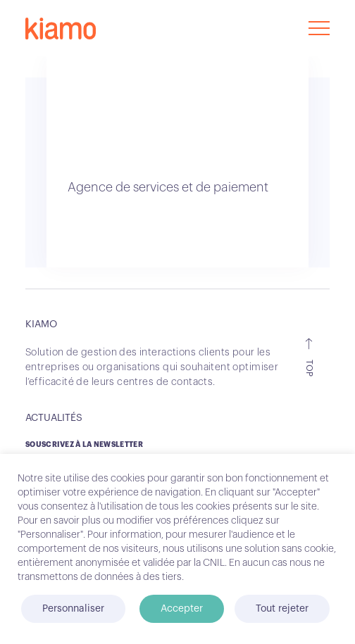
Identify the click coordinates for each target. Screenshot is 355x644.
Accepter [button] (182, 609)
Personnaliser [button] (73, 609)
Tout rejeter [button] (282, 609)
